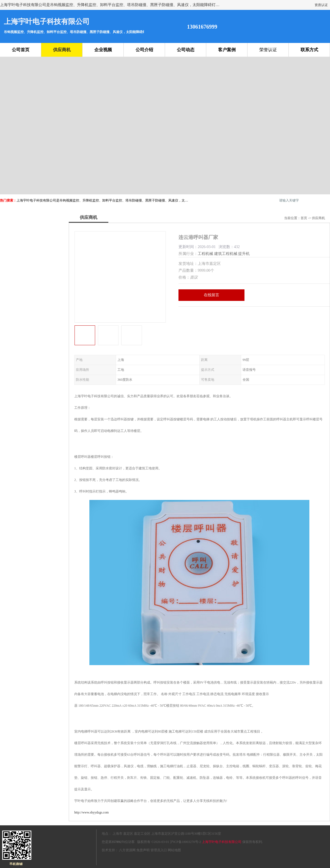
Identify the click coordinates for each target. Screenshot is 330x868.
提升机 (244, 254)
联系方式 (309, 50)
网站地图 (174, 850)
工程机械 (205, 254)
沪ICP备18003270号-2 (185, 842)
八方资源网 (127, 850)
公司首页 (21, 50)
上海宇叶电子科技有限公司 (222, 842)
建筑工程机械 (226, 254)
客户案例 (227, 50)
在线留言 (211, 295)
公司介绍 (144, 50)
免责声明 (143, 850)
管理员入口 (159, 850)
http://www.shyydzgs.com (91, 812)
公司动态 (186, 50)
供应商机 (62, 50)
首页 (304, 218)
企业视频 (103, 50)
